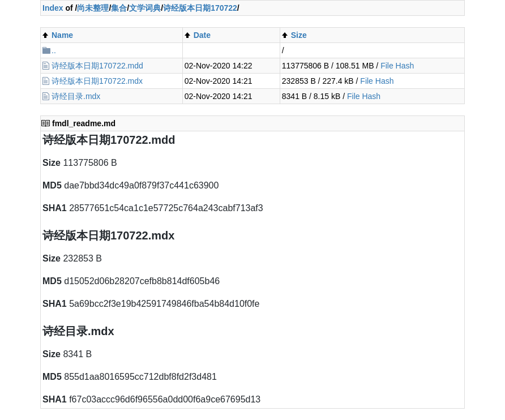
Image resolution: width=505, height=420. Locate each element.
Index (53, 8)
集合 (119, 8)
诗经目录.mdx (76, 96)
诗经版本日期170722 (200, 8)
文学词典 (145, 8)
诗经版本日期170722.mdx (97, 81)
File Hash (397, 66)
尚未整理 (93, 8)
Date (202, 35)
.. (54, 50)
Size (299, 35)
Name (62, 35)
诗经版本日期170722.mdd (97, 66)
